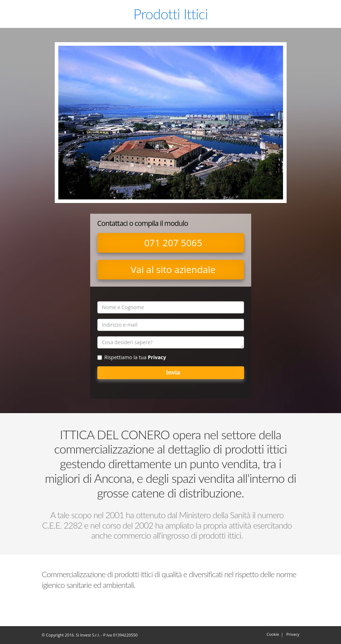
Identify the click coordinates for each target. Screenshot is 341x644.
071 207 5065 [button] (173, 243)
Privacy (157, 357)
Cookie (273, 634)
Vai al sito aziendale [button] (173, 269)
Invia (173, 372)
